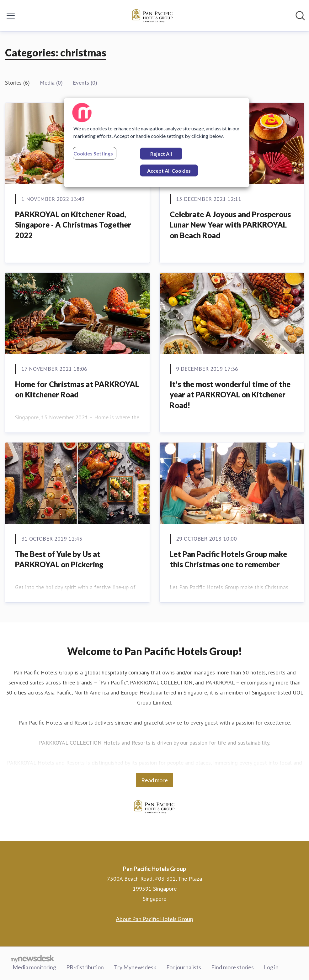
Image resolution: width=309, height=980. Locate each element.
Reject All (161, 154)
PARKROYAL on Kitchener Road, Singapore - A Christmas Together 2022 (73, 225)
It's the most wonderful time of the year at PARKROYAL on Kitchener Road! (230, 395)
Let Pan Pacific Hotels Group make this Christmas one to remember (228, 559)
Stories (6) (17, 83)
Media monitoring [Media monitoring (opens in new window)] (34, 967)
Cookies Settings (93, 153)
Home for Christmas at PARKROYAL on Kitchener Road (77, 389)
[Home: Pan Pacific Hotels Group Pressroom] (153, 16)
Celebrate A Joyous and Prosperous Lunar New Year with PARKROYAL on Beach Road (230, 225)
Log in (271, 967)
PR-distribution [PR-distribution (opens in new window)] (85, 967)
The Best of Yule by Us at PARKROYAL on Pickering (59, 559)
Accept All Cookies (169, 171)
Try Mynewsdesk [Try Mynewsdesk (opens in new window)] (135, 967)
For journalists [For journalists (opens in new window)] (184, 967)
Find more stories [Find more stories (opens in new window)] (232, 967)
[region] (157, 143)
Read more (154, 780)
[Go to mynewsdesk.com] (32, 958)
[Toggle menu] (11, 16)
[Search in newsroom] (300, 16)
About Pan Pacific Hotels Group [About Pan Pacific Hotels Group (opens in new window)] (154, 919)
